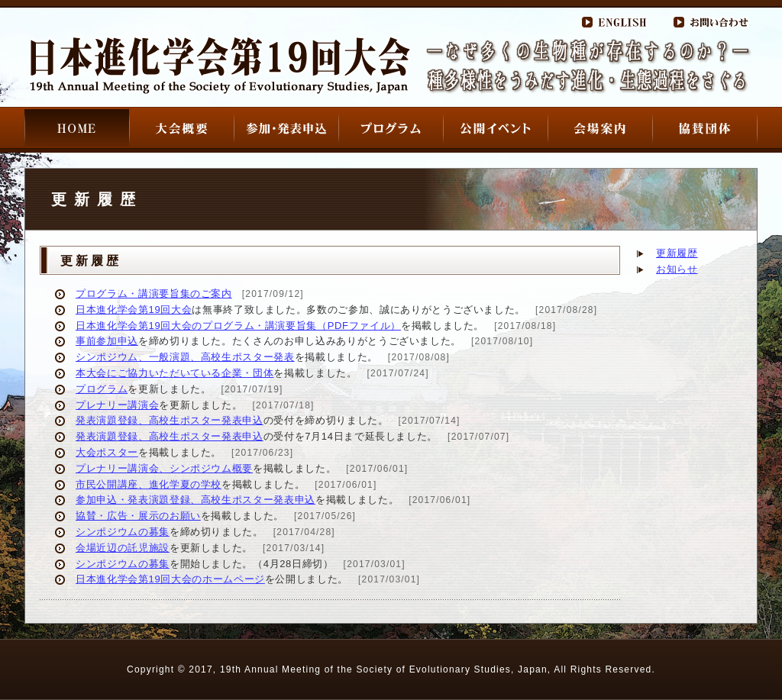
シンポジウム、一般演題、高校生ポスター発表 (185, 357)
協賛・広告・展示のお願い (138, 516)
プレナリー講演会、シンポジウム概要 (164, 468)
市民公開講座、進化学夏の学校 (149, 484)
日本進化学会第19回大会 (134, 310)
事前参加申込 (107, 341)
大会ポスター (107, 452)
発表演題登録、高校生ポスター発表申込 (170, 420)
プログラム (102, 389)
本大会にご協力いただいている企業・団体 (174, 373)
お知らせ (677, 269)
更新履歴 (677, 253)
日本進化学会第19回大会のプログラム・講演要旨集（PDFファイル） (238, 326)
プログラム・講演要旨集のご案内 (154, 294)
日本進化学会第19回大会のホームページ (170, 579)
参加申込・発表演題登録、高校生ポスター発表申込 (195, 500)
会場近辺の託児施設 (123, 548)
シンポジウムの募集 (123, 532)
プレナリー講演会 (117, 405)
